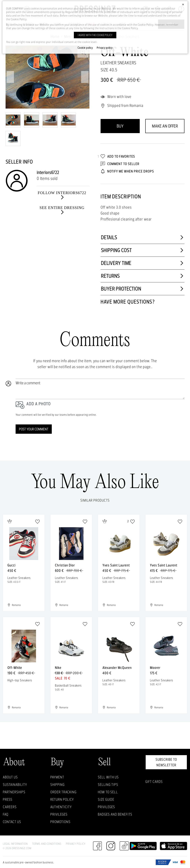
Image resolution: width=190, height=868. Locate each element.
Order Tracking (63, 792)
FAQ (6, 814)
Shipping (57, 785)
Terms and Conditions (47, 844)
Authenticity (61, 807)
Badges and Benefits (115, 814)
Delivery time (142, 263)
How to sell (108, 792)
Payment (57, 777)
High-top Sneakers (20, 680)
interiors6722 (48, 172)
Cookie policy (85, 48)
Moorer (155, 668)
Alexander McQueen (117, 668)
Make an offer (165, 126)
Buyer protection (142, 289)
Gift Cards (154, 782)
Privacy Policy (76, 844)
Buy (120, 126)
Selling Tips (108, 785)
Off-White (15, 668)
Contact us (12, 822)
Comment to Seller (120, 164)
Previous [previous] (10, 77)
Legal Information (15, 844)
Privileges (59, 814)
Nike (58, 668)
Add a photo (39, 404)
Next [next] (85, 77)
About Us (10, 777)
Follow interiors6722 (62, 195)
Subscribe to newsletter (166, 762)
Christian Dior (65, 565)
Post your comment (34, 429)
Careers (10, 807)
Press (8, 799)
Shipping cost (142, 250)
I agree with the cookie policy (95, 35)
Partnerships (14, 792)
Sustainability (15, 785)
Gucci (11, 565)
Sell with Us (108, 777)
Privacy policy (105, 48)
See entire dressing (62, 210)
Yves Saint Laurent (116, 565)
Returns (142, 276)
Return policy (62, 799)
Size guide (106, 799)
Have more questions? (128, 302)
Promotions (60, 822)
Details (142, 237)
